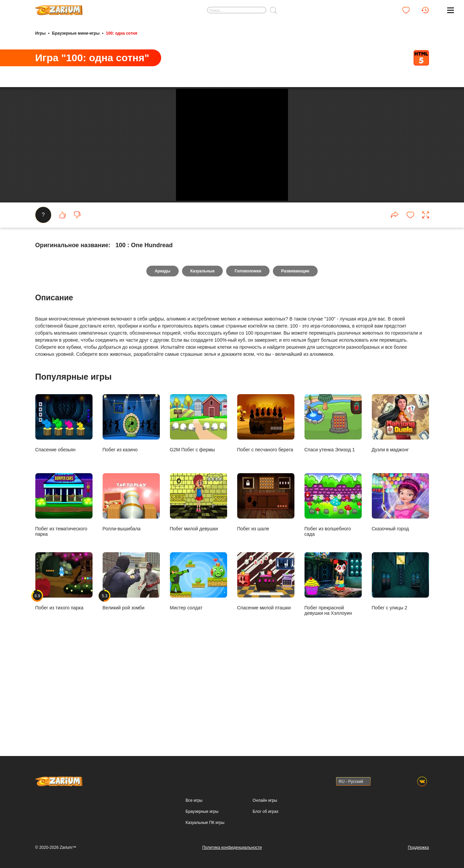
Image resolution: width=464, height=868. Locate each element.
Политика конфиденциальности (232, 847)
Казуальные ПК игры (205, 823)
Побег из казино (131, 515)
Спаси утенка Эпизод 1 (333, 515)
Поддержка (418, 847)
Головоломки (248, 363)
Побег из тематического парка (64, 596)
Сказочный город (400, 594)
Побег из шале (266, 594)
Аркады (161, 363)
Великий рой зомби (131, 673)
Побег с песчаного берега (266, 515)
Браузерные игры (202, 812)
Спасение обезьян (64, 515)
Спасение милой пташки (266, 673)
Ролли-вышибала (131, 594)
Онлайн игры (265, 800)
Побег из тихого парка (64, 673)
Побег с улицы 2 (400, 673)
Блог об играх (266, 812)
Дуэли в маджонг (400, 515)
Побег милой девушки (199, 594)
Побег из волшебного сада (333, 596)
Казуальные (202, 363)
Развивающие (297, 363)
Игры (41, 33)
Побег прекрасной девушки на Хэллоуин (333, 675)
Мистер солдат (199, 673)
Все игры (194, 800)
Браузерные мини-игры (76, 33)
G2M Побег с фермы (199, 515)
